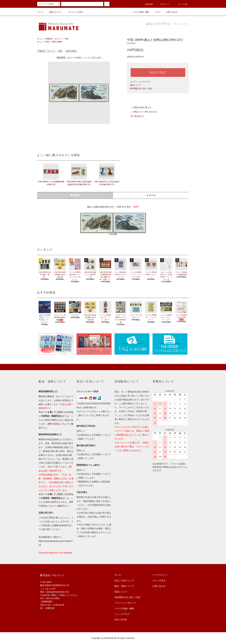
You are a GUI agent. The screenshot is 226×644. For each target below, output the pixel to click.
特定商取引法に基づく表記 (141, 88)
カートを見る (159, 581)
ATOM (124, 620)
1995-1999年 (57, 42)
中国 (66, 39)
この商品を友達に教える (139, 107)
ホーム (41, 12)
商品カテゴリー (54, 12)
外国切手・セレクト (54, 39)
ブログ (156, 12)
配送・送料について (124, 586)
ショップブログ (122, 614)
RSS (117, 620)
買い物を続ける (135, 116)
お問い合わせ (170, 12)
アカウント (163, 4)
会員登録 (147, 4)
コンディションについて (140, 82)
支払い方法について (124, 581)
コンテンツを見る (74, 12)
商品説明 (75, 195)
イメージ (151, 195)
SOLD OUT (158, 73)
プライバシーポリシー (125, 603)
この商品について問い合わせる (142, 112)
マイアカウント (160, 575)
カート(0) (181, 4)
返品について (136, 85)
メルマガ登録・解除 (139, 12)
